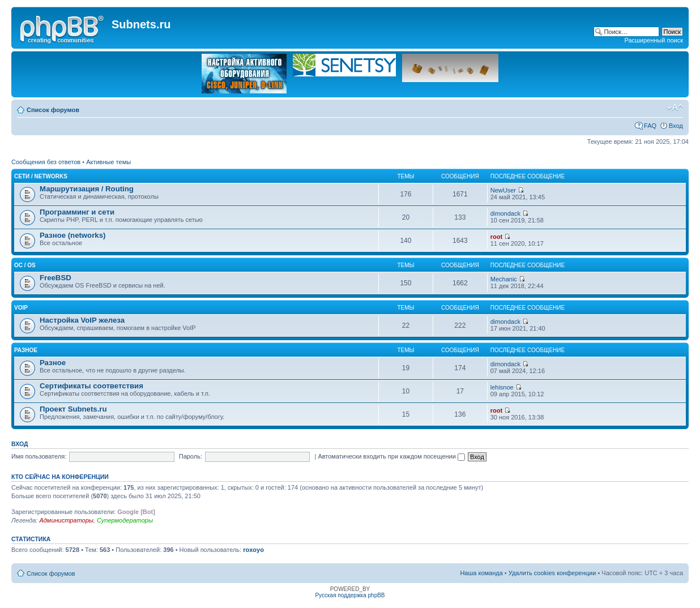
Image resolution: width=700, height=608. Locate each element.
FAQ (650, 126)
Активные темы (108, 162)
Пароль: (191, 456)
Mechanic (504, 279)
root (496, 237)
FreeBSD (56, 278)
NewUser (503, 190)
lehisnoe (502, 387)
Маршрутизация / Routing (87, 189)
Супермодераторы (125, 520)
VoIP (21, 308)
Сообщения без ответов (46, 162)
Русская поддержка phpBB (350, 595)
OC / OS (25, 265)
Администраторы (66, 520)
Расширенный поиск (654, 40)
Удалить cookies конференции (552, 573)
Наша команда (481, 573)
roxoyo (253, 550)
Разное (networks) (72, 235)
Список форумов (53, 110)
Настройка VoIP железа (82, 320)
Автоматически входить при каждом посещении (391, 456)
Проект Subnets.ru (73, 409)
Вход (676, 126)
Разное (26, 350)
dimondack (505, 213)
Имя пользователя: (39, 456)
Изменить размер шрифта (675, 108)
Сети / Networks (41, 176)
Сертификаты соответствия (91, 386)
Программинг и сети (77, 212)
